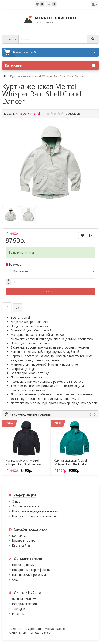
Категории (50, 65)
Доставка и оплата (26, 506)
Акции (16, 579)
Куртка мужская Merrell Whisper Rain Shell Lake (71, 462)
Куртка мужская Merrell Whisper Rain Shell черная (24, 462)
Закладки (18, 609)
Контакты (19, 536)
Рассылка (19, 614)
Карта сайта (21, 545)
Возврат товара (24, 540)
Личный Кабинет (24, 599)
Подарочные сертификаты (31, 570)
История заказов (24, 604)
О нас (16, 501)
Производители (23, 565)
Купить (51, 291)
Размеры (14, 264)
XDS (47, 633)
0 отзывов (73, 113)
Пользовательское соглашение (35, 516)
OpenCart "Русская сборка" (48, 629)
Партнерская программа (30, 575)
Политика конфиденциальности (35, 511)
